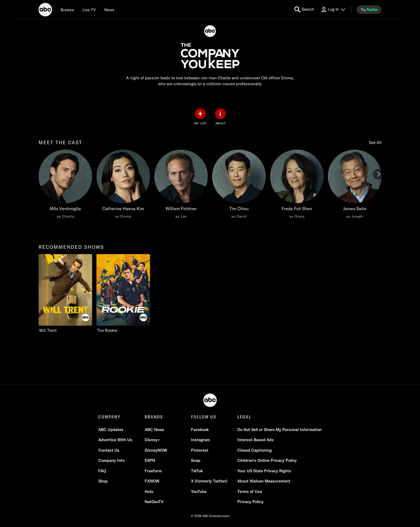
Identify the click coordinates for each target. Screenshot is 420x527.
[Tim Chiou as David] (239, 185)
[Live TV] (89, 10)
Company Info (111, 460)
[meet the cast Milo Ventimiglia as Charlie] (65, 185)
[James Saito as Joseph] (355, 185)
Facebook (200, 430)
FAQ (102, 471)
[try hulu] (369, 10)
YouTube (199, 491)
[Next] (378, 174)
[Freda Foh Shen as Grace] (297, 185)
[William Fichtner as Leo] (181, 185)
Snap (196, 460)
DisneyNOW (156, 450)
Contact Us (109, 450)
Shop (103, 481)
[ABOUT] (220, 117)
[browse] (67, 10)
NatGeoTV (154, 502)
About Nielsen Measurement (264, 481)
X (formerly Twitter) (209, 481)
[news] (109, 10)
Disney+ (152, 440)
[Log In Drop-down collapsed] (333, 10)
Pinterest (200, 450)
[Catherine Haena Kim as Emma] (123, 185)
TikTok (197, 471)
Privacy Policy (250, 502)
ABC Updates (111, 430)
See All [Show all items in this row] (375, 142)
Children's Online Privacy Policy (267, 460)
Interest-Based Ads (256, 440)
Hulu (149, 491)
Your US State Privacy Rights (264, 471)
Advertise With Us (115, 440)
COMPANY (109, 417)
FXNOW (152, 481)
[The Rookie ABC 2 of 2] (123, 294)
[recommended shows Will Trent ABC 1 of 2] (65, 294)
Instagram (200, 440)
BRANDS (154, 417)
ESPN (150, 460)
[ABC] (45, 10)
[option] (65, 190)
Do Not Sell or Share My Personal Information (280, 430)
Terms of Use (250, 491)
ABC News (154, 430)
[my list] (200, 117)
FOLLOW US (204, 417)
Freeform (153, 471)
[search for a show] (304, 10)
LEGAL (244, 417)
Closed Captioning (254, 450)
